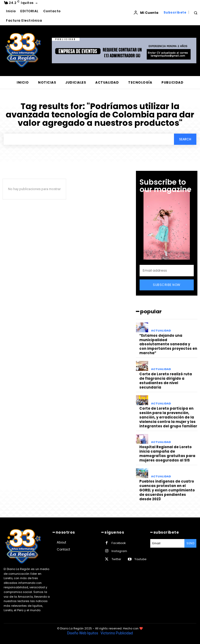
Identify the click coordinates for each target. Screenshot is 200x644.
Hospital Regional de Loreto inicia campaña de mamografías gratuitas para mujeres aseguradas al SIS (167, 453)
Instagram (119, 551)
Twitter (116, 559)
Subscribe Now (167, 285)
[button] (195, 13)
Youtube (140, 559)
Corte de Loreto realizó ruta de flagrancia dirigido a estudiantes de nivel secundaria (168, 381)
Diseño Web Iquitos (83, 633)
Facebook (119, 542)
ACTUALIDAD (161, 331)
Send (190, 543)
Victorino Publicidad (117, 633)
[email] (167, 271)
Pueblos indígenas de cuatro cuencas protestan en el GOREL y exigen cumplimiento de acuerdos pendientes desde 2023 (167, 490)
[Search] (185, 139)
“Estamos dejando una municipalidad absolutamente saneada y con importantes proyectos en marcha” (168, 344)
